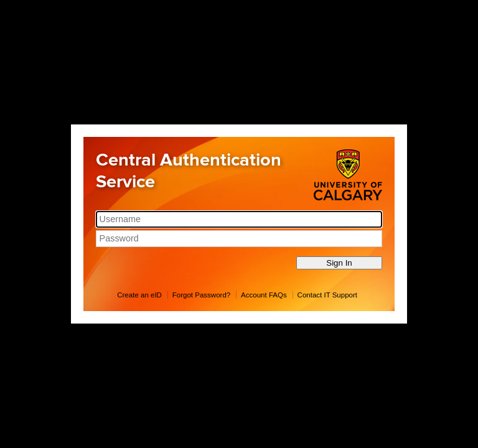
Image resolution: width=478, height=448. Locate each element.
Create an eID (139, 295)
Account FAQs (264, 295)
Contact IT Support (327, 295)
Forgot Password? (201, 295)
